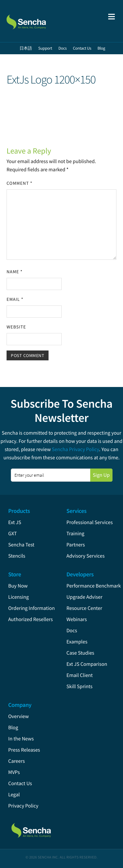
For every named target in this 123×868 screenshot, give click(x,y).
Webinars (77, 619)
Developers (80, 574)
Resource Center (84, 608)
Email (15, 299)
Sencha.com (40, 21)
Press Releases (24, 750)
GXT (12, 534)
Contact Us (20, 784)
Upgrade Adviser (85, 597)
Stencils (17, 556)
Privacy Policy (23, 806)
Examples (77, 642)
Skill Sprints (80, 687)
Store (15, 574)
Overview (19, 716)
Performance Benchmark (94, 586)
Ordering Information (31, 608)
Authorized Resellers (31, 619)
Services (77, 511)
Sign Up (101, 475)
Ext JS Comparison (87, 664)
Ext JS (15, 522)
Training (76, 534)
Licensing (19, 597)
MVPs (14, 772)
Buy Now (18, 586)
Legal (14, 795)
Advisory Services (86, 556)
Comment (20, 183)
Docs (72, 631)
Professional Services (90, 522)
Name (15, 272)
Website (16, 327)
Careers (17, 761)
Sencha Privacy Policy (75, 449)
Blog (13, 728)
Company (20, 705)
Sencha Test (21, 545)
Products (19, 511)
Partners (76, 545)
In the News (21, 739)
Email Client (80, 675)
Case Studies (81, 653)
